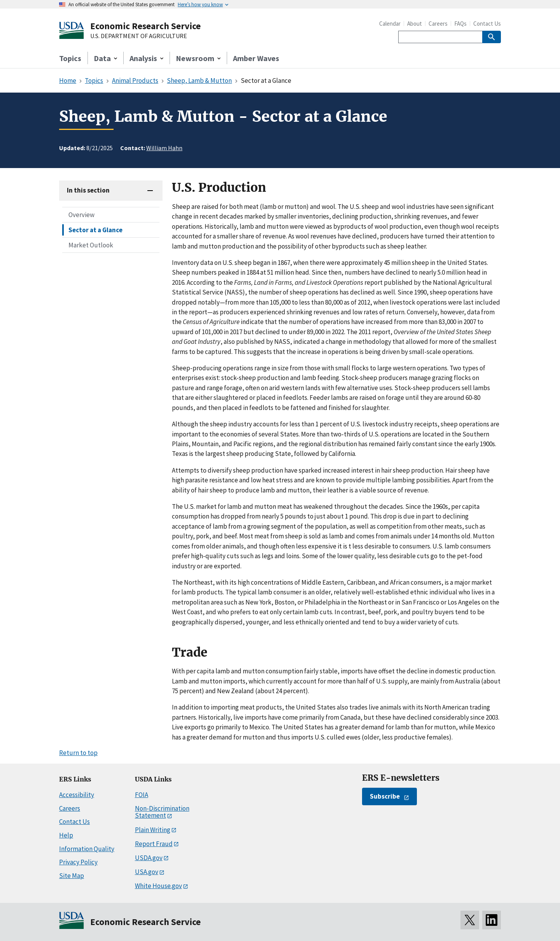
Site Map (72, 876)
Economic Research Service (145, 26)
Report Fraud (154, 844)
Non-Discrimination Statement (162, 812)
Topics (70, 58)
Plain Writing (153, 830)
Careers (438, 24)
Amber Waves (256, 58)
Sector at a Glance (95, 230)
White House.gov (158, 886)
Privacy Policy (78, 862)
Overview (81, 215)
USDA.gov (149, 858)
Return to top (78, 753)
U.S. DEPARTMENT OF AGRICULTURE (139, 36)
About (415, 24)
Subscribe (385, 796)
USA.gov (147, 872)
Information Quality (87, 849)
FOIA (142, 795)
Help (66, 835)
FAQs (460, 24)
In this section (88, 190)
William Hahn (164, 148)
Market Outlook (91, 245)
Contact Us (487, 24)
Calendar (390, 24)
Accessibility (77, 795)
